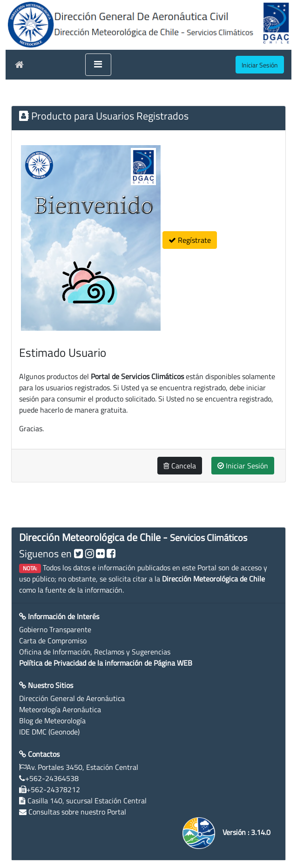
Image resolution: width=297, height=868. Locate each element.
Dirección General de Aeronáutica (72, 698)
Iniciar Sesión (243, 466)
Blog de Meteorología (52, 721)
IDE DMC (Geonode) (49, 732)
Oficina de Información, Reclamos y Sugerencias (95, 652)
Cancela (180, 466)
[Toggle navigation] (98, 65)
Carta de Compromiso (53, 641)
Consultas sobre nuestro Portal (77, 812)
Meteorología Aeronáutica (60, 709)
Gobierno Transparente (55, 629)
